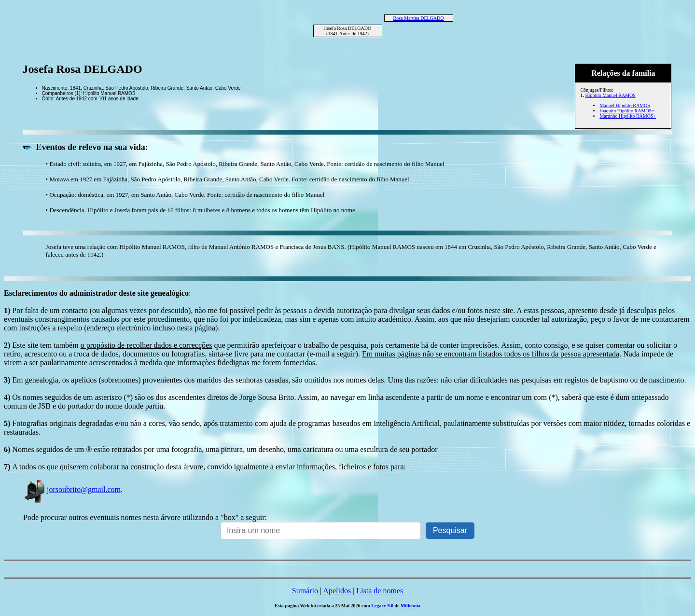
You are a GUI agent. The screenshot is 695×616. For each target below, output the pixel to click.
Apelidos (337, 591)
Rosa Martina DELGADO (419, 18)
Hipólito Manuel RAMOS (610, 95)
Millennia (410, 606)
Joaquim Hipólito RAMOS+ (627, 111)
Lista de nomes (380, 591)
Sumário (305, 591)
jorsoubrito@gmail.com (72, 489)
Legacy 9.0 (382, 606)
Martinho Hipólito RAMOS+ (628, 116)
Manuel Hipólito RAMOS (625, 105)
